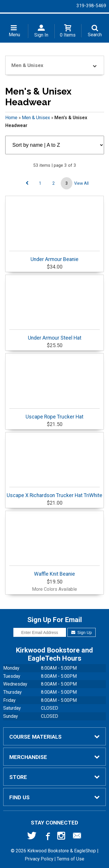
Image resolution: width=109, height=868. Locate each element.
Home (11, 118)
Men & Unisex (36, 118)
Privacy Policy (39, 859)
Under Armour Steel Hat (54, 335)
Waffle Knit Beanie (54, 571)
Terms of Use (70, 859)
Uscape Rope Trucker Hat (54, 414)
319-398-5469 (91, 6)
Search (95, 35)
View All (81, 183)
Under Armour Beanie (54, 257)
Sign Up (82, 633)
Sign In (41, 35)
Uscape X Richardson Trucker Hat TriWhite (54, 493)
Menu (14, 35)
